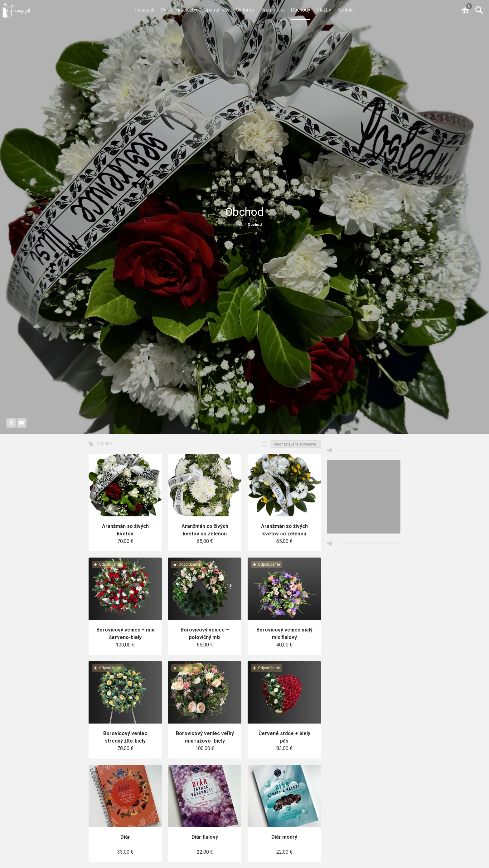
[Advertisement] (364, 647)
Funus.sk (145, 10)
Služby (324, 10)
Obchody (301, 10)
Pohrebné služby (179, 10)
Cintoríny (245, 10)
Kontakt (346, 10)
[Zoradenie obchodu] (295, 444)
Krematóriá (273, 10)
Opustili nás (217, 10)
